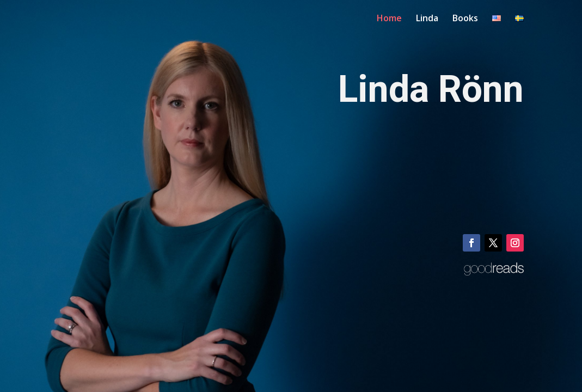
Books (465, 19)
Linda (427, 19)
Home (389, 19)
